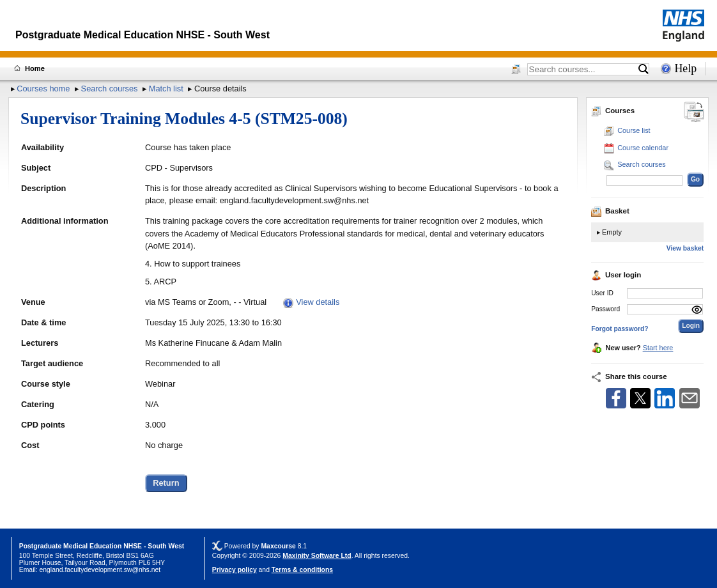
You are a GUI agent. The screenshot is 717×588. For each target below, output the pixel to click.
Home (35, 68)
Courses (613, 111)
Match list (166, 89)
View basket (685, 248)
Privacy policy (235, 570)
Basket (610, 211)
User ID (602, 293)
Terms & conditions (302, 570)
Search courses (110, 89)
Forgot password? (620, 329)
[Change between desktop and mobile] (694, 113)
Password (605, 309)
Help (685, 68)
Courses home (43, 89)
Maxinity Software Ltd (317, 556)
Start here (658, 348)
